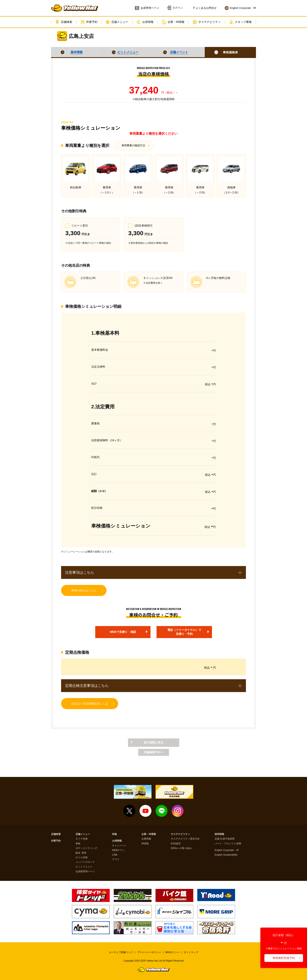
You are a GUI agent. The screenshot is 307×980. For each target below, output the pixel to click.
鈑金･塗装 (81, 853)
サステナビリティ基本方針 (185, 839)
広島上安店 (81, 36)
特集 (115, 834)
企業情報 (146, 839)
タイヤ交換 (82, 839)
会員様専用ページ (85, 872)
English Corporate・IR (227, 850)
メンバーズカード (85, 862)
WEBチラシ (118, 850)
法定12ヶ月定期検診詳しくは (90, 703)
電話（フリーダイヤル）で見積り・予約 (184, 632)
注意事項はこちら (80, 572)
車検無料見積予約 (284, 958)
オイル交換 (82, 857)
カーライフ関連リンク (121, 952)
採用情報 (219, 834)
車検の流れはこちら (84, 590)
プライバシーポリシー (149, 952)
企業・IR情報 (173, 22)
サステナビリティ (207, 22)
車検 (78, 844)
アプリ (116, 860)
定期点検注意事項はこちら (87, 686)
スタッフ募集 (240, 22)
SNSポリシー (172, 952)
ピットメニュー (84, 867)
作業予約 (89, 22)
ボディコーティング (86, 848)
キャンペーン (119, 846)
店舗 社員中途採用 (225, 839)
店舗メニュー (117, 22)
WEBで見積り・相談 (123, 632)
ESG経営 (176, 844)
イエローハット (75, 8)
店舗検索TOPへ (154, 752)
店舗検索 (64, 22)
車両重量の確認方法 (133, 145)
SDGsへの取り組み (181, 848)
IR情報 (145, 844)
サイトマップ (191, 952)
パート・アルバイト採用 (228, 844)
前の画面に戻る (153, 742)
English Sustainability (226, 855)
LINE (115, 855)
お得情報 (145, 22)
